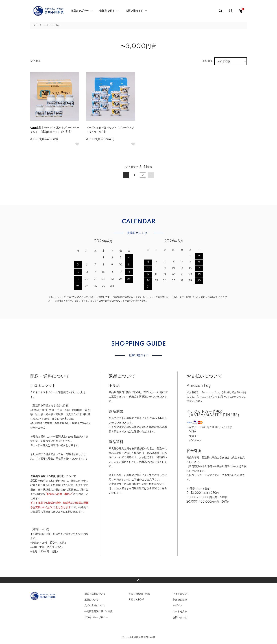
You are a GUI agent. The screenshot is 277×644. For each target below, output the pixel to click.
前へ (126, 175)
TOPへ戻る (138, 580)
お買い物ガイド (134, 11)
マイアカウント (181, 594)
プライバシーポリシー (96, 617)
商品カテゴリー (80, 11)
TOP (35, 25)
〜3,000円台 (52, 25)
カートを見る (180, 611)
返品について (91, 600)
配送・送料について (95, 594)
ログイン (178, 606)
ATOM (140, 600)
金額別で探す (107, 11)
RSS (131, 600)
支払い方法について (95, 606)
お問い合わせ (180, 617)
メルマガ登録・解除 (139, 594)
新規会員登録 (180, 600)
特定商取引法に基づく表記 (99, 611)
